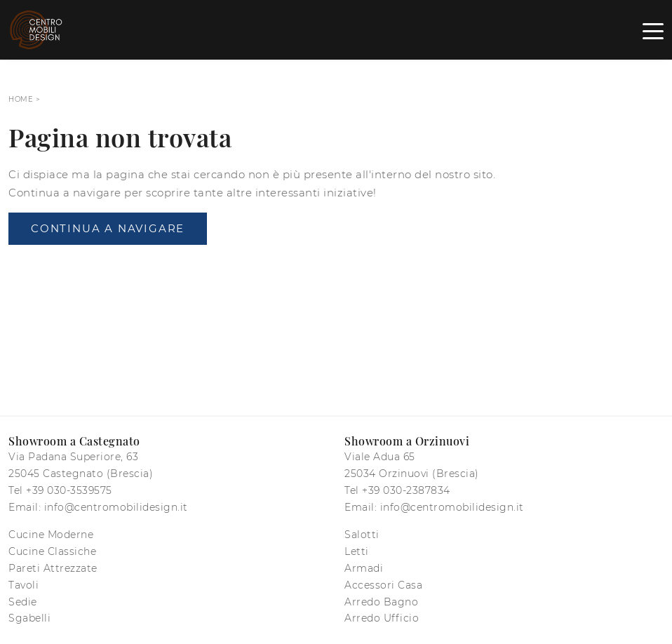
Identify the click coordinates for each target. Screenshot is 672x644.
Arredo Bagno (381, 602)
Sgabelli (29, 618)
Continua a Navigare (108, 228)
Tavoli (23, 585)
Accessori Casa (383, 585)
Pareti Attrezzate (53, 568)
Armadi (364, 568)
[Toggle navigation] (653, 30)
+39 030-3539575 (69, 490)
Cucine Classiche (52, 551)
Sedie (23, 602)
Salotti (362, 535)
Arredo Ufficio (382, 618)
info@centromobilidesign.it (116, 507)
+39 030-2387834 (406, 490)
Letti (357, 551)
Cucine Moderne (51, 535)
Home (21, 99)
